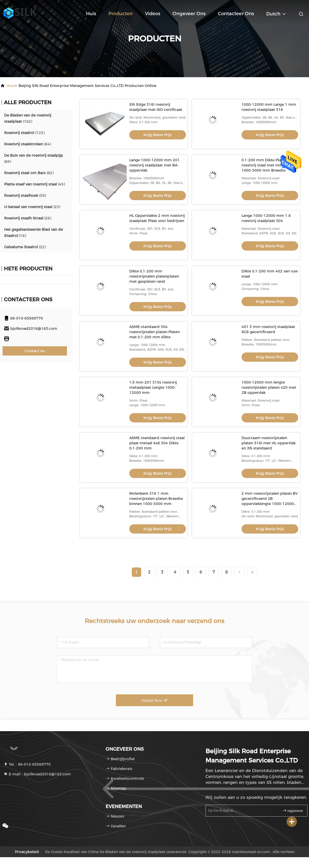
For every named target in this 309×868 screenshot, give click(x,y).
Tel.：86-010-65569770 (27, 764)
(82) (29, 173)
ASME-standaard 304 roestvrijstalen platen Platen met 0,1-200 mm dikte (154, 332)
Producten (121, 14)
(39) (25, 196)
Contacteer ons (236, 14)
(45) (35, 184)
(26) (28, 218)
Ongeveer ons (189, 14)
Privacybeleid (27, 852)
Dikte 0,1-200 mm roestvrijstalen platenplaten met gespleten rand (154, 276)
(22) (25, 247)
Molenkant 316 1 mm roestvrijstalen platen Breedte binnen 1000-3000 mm (156, 499)
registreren (293, 811)
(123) (24, 133)
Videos (153, 14)
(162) (28, 118)
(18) (33, 233)
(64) (28, 144)
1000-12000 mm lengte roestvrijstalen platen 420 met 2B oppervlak (269, 387)
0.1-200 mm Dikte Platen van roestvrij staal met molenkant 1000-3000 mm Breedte (268, 165)
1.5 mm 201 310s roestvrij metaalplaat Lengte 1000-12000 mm (153, 387)
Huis (91, 14)
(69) (34, 158)
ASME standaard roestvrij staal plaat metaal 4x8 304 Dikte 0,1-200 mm (157, 443)
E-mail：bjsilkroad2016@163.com (37, 774)
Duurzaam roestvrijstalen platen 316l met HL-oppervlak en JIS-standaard (269, 443)
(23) (32, 207)
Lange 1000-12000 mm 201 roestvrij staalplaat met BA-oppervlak (154, 165)
